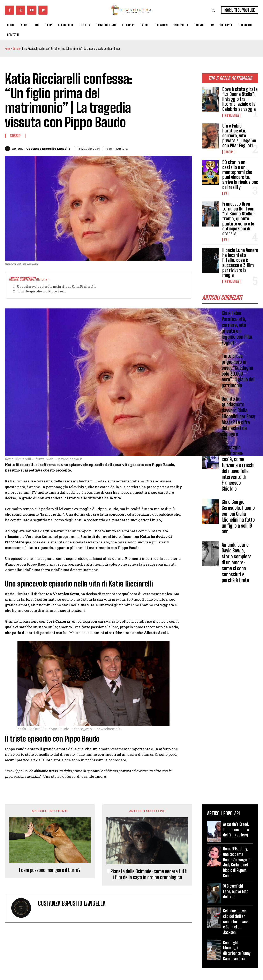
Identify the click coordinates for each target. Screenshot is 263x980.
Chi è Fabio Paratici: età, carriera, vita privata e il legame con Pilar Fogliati (239, 136)
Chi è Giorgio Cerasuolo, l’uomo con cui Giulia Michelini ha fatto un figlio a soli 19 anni (238, 518)
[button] (213, 11)
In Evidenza (231, 115)
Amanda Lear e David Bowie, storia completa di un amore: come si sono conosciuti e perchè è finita (237, 564)
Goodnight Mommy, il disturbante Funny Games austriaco (237, 950)
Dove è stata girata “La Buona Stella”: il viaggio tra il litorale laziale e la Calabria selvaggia (240, 99)
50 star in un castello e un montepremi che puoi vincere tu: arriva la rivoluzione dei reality (240, 175)
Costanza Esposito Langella (48, 149)
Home (8, 49)
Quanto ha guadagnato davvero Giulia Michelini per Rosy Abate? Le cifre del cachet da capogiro (238, 418)
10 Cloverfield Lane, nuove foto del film (236, 891)
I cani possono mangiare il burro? (50, 870)
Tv (225, 193)
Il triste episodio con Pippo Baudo (42, 291)
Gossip (16, 49)
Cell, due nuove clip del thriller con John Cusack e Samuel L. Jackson (236, 921)
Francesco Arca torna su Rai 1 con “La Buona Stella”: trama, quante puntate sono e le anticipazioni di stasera (239, 219)
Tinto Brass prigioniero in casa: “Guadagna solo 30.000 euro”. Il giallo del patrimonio (238, 372)
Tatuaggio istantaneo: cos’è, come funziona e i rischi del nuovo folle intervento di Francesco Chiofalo (238, 469)
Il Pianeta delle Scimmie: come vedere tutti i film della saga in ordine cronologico (147, 874)
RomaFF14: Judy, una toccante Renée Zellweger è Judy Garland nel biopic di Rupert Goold (237, 862)
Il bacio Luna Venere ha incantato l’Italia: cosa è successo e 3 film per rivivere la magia (240, 263)
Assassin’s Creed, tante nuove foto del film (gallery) (236, 829)
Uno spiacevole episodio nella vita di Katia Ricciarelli (57, 287)
